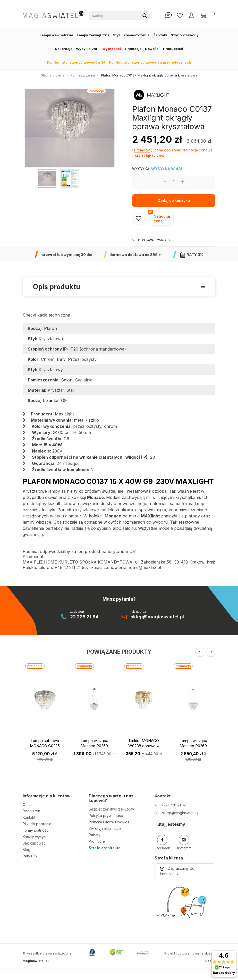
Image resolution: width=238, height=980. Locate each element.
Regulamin (31, 811)
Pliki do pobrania (37, 824)
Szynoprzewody (185, 35)
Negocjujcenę (160, 218)
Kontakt (29, 817)
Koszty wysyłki (35, 837)
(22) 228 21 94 (174, 805)
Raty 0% (30, 856)
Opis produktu (119, 287)
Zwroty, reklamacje (105, 828)
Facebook (162, 842)
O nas (28, 804)
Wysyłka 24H (87, 49)
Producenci (173, 49)
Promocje (133, 49)
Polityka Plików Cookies (109, 822)
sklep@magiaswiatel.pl (157, 617)
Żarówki (160, 35)
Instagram (184, 842)
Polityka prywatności (106, 816)
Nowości (152, 49)
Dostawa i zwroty (151, 240)
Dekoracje (64, 49)
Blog (27, 850)
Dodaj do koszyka (174, 201)
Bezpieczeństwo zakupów (111, 809)
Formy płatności (36, 830)
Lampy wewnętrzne (56, 35)
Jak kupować (34, 843)
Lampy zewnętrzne (93, 35)
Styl (116, 35)
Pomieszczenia (137, 35)
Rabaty (95, 835)
